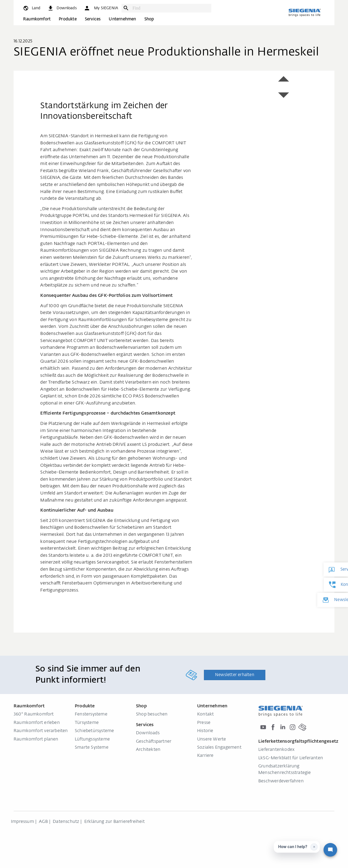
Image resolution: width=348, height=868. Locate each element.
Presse (204, 723)
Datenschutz (66, 822)
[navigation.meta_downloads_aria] (62, 8)
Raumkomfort (37, 19)
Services (93, 19)
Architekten (148, 750)
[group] (121, 74)
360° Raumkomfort (34, 714)
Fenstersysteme (91, 714)
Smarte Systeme (92, 748)
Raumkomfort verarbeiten (41, 731)
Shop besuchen (152, 714)
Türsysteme (87, 723)
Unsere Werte (212, 739)
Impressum (22, 822)
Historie (205, 731)
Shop (149, 19)
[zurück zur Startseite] (304, 13)
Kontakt (205, 714)
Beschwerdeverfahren (281, 781)
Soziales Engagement (219, 748)
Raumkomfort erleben (37, 723)
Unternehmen (122, 19)
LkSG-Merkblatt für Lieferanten (291, 758)
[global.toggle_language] (31, 8)
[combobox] (170, 8)
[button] (101, 8)
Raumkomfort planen (36, 739)
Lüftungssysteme (92, 739)
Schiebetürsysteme (94, 731)
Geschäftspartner (154, 742)
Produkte (68, 19)
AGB (43, 822)
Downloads (148, 733)
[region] (121, 74)
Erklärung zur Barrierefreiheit (114, 822)
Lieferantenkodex (276, 750)
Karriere (205, 756)
